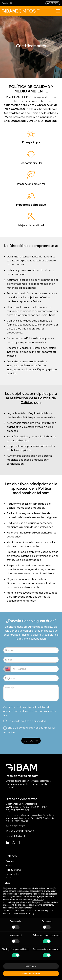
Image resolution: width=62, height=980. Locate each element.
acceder (53, 3)
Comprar (10, 861)
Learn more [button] (31, 966)
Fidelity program (14, 870)
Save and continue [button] (31, 974)
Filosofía (10, 866)
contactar (31, 741)
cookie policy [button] (38, 899)
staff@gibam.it (18, 836)
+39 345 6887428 (25, 831)
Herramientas (12, 874)
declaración (26, 711)
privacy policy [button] (50, 891)
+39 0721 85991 (17, 826)
